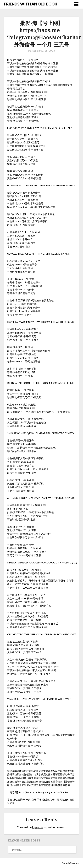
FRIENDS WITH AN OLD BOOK (31, 4)
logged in (38, 827)
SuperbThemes (70, 863)
